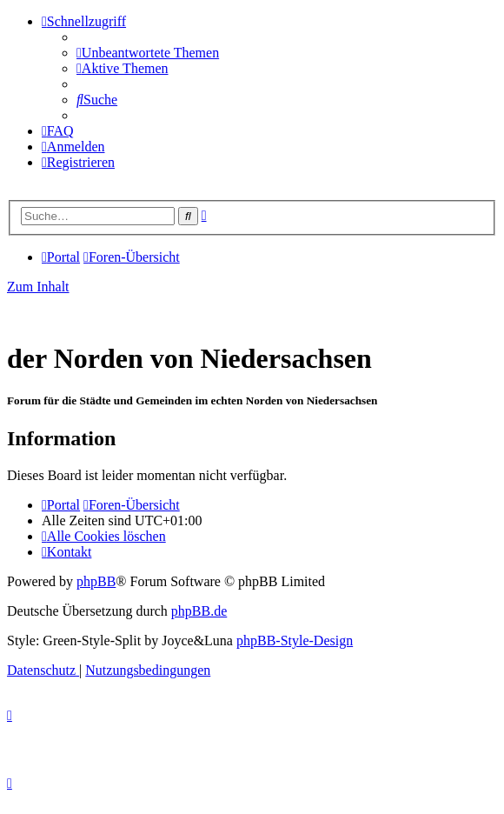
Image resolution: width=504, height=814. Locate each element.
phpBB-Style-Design (295, 641)
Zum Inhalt (38, 287)
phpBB (96, 581)
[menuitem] (148, 53)
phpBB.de (199, 611)
